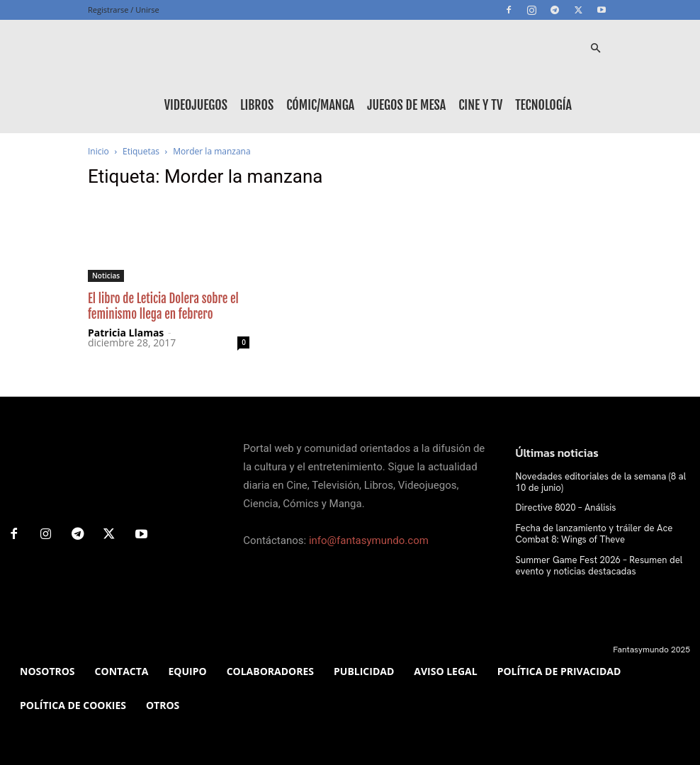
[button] (595, 49)
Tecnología (543, 105)
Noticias (106, 276)
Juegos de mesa (406, 105)
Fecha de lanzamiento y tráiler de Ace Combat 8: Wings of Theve (587, 532)
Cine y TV (480, 105)
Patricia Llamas (126, 333)
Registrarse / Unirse (124, 10)
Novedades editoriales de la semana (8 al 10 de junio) (599, 482)
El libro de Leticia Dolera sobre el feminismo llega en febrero (163, 306)
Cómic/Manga (320, 105)
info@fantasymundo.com (369, 540)
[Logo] (152, 48)
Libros (257, 105)
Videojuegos (196, 105)
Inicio (98, 151)
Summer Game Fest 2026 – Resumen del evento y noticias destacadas (592, 562)
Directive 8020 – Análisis (561, 507)
